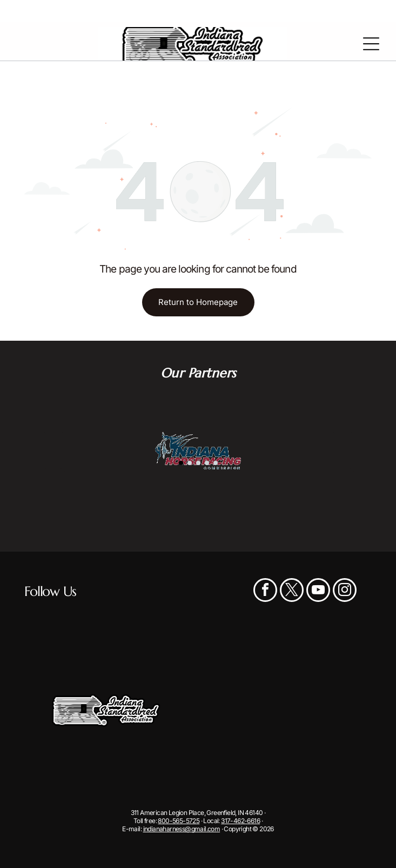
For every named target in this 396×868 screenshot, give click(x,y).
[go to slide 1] (181, 463)
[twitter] (292, 591)
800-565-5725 (179, 821)
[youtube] (318, 591)
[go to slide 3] (198, 463)
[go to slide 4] (207, 463)
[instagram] (345, 591)
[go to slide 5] (216, 463)
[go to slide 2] (190, 463)
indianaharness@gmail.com (182, 829)
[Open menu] (371, 44)
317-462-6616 (240, 821)
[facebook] (265, 591)
